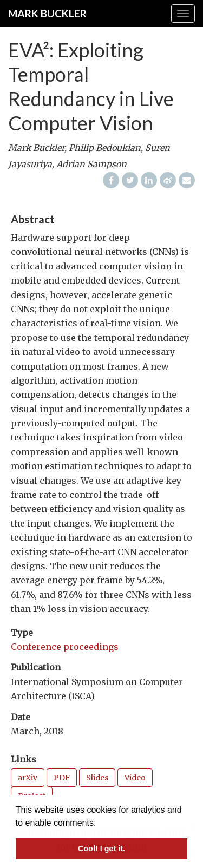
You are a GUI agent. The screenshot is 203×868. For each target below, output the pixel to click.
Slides (97, 778)
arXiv (28, 778)
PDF (62, 778)
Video (135, 778)
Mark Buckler (47, 13)
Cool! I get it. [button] (101, 849)
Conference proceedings (65, 647)
